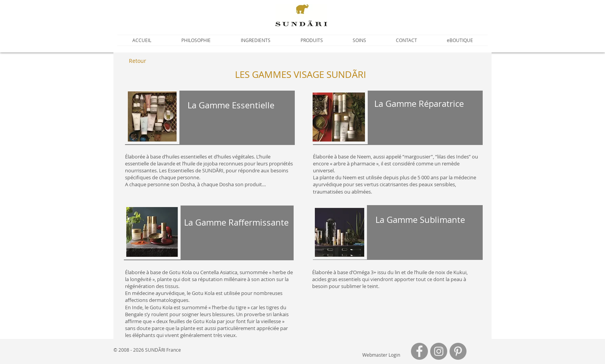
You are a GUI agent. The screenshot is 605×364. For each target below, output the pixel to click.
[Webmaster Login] (381, 355)
